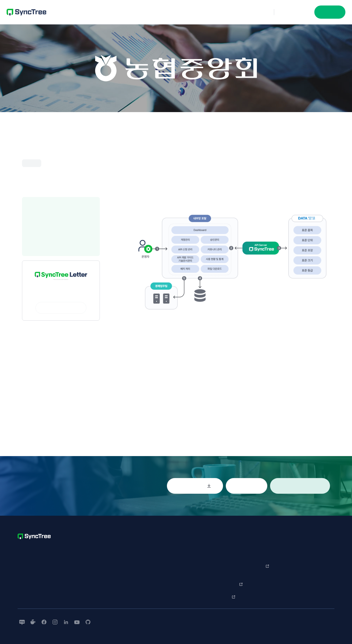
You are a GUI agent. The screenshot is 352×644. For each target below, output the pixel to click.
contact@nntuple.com (36, 585)
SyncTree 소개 (229, 549)
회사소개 (322, 546)
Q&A (258, 546)
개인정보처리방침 (189, 579)
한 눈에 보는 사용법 (293, 549)
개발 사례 (227, 572)
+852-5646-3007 (49, 572)
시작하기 (330, 12)
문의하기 (294, 12)
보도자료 (322, 556)
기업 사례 (227, 562)
